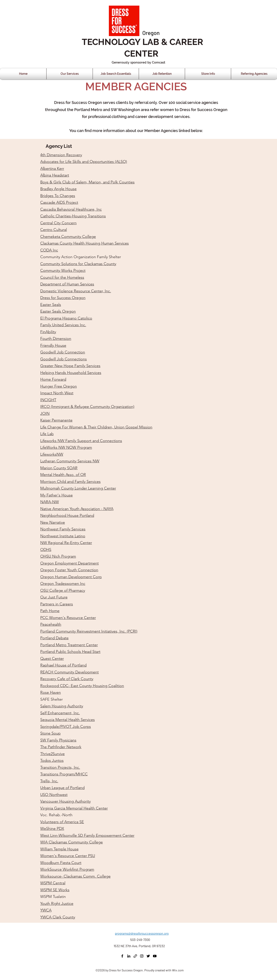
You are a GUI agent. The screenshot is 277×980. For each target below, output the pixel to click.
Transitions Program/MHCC (64, 774)
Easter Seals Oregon (58, 311)
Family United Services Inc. (63, 325)
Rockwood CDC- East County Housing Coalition (82, 686)
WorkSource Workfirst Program (67, 869)
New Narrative (53, 522)
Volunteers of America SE (62, 822)
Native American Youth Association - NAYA (77, 509)
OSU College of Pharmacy (63, 590)
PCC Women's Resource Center (68, 618)
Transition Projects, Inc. (60, 767)
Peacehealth (51, 624)
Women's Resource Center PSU (68, 856)
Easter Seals (51, 305)
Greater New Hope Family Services (70, 366)
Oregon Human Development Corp (71, 577)
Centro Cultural (54, 230)
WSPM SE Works (55, 890)
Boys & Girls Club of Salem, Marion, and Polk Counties (87, 182)
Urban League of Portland (62, 788)
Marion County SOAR (59, 468)
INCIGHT (48, 400)
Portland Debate (54, 638)
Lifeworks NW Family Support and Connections (81, 441)
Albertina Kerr (52, 169)
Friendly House (53, 345)
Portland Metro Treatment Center (69, 645)
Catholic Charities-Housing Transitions (73, 216)
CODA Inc (49, 250)
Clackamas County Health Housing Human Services (85, 243)
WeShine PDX (52, 829)
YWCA (46, 910)
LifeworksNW (52, 454)
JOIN (45, 414)
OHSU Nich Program (58, 556)
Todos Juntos (52, 760)
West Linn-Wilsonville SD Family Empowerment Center (87, 835)
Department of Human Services (67, 284)
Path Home (50, 611)
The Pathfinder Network (61, 747)
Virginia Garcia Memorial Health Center (74, 808)
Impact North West (57, 393)
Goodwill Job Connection (63, 352)
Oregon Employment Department (69, 563)
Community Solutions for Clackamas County (78, 264)
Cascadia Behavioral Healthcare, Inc (71, 209)
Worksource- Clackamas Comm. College (75, 876)
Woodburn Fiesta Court (61, 863)
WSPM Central (53, 883)
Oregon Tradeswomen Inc (63, 584)
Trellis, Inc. (49, 781)
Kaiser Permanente (56, 420)
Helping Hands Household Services (71, 373)
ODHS (46, 550)
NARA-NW (50, 502)
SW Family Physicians (58, 740)
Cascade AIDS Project (59, 202)
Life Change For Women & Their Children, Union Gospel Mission (96, 427)
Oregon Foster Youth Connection (69, 570)
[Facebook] (122, 956)
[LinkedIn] (129, 956)
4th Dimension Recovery (61, 155)
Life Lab (47, 434)
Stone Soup (50, 733)
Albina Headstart (55, 175)
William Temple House (59, 849)
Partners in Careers (57, 604)
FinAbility (48, 332)
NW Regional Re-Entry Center (66, 543)
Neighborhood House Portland (67, 515)
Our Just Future (54, 597)
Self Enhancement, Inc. (60, 713)
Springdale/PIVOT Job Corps (66, 727)
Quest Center (52, 659)
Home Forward (53, 379)
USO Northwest (54, 795)
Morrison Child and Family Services (70, 482)
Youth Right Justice (57, 904)
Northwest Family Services (63, 529)
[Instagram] (142, 956)
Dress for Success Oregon (63, 298)
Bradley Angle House (58, 189)
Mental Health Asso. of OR (63, 475)
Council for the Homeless (62, 277)
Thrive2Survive (52, 754)
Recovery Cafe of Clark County (67, 679)
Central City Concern (58, 223)
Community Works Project (63, 270)
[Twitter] (148, 956)
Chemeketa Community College (68, 237)
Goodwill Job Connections (64, 359)
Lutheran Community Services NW (70, 461)
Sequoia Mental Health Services (68, 720)
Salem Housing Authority (62, 706)
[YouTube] (155, 956)
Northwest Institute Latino (63, 536)
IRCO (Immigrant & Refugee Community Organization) (87, 407)
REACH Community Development (69, 672)
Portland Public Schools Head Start (70, 652)
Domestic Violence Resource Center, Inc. (76, 291)
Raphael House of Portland (63, 665)
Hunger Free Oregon (59, 386)
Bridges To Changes (58, 196)
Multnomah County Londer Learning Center (78, 488)
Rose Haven (51, 692)
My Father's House (56, 495)
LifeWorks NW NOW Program (66, 447)
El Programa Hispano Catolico (66, 318)
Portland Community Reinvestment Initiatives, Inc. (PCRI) (89, 631)
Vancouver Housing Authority (65, 801)
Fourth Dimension (56, 339)
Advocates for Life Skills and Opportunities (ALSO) (84, 162)
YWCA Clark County (58, 917)
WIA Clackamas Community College (72, 842)
